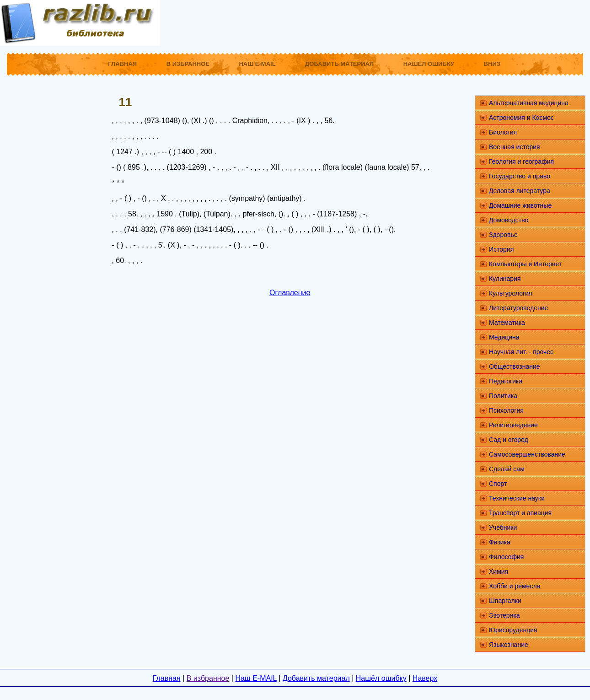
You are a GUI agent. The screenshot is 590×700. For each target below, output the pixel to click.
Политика (503, 396)
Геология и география (521, 162)
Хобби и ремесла (515, 586)
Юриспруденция (513, 630)
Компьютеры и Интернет (525, 264)
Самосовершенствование (527, 454)
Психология (506, 410)
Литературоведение (518, 308)
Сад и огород (509, 440)
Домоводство (509, 220)
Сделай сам (507, 469)
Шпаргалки (505, 601)
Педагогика (506, 381)
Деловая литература (520, 191)
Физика (500, 542)
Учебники (503, 528)
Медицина (504, 337)
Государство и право (520, 176)
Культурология (511, 293)
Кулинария (505, 279)
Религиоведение (513, 425)
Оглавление (290, 293)
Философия (506, 557)
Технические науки (517, 498)
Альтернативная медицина (529, 103)
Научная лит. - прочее (521, 352)
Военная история (515, 147)
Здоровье (503, 235)
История (501, 249)
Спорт (498, 484)
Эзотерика (504, 615)
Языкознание (509, 645)
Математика (507, 323)
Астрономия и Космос (521, 118)
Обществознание (515, 366)
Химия (499, 571)
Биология (503, 132)
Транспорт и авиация (520, 513)
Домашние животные (520, 205)
